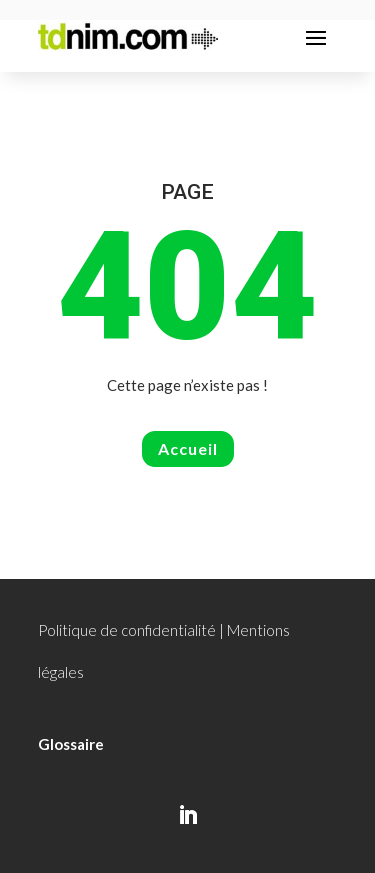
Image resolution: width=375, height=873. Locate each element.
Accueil (188, 448)
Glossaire (71, 744)
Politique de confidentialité (127, 630)
